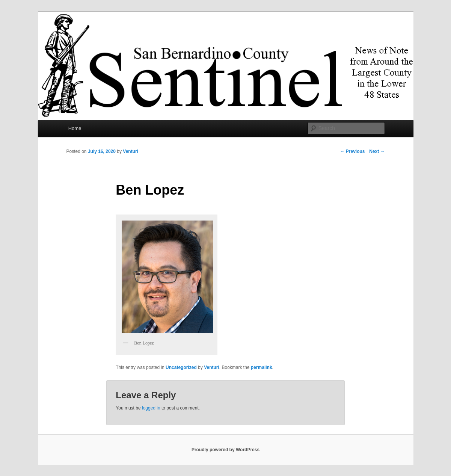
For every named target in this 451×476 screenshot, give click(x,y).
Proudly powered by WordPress (225, 450)
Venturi (130, 151)
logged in (151, 408)
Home (75, 128)
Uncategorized (181, 367)
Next (377, 151)
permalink (262, 367)
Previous (352, 151)
